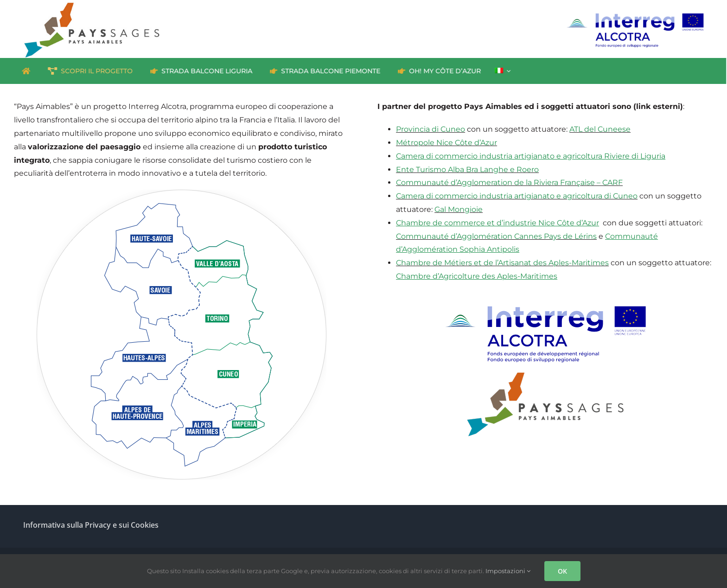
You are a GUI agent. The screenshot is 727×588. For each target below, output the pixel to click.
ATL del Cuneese (600, 129)
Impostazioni (508, 571)
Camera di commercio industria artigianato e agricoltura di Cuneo (517, 196)
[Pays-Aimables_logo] (545, 373)
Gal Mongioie (459, 209)
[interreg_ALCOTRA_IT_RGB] (635, 16)
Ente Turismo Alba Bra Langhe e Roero (467, 169)
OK (562, 571)
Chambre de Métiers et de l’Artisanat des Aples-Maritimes (502, 263)
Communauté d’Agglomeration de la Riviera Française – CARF (509, 182)
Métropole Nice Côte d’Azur (446, 143)
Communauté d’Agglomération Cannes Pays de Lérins (496, 236)
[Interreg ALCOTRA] (545, 294)
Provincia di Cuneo (430, 129)
